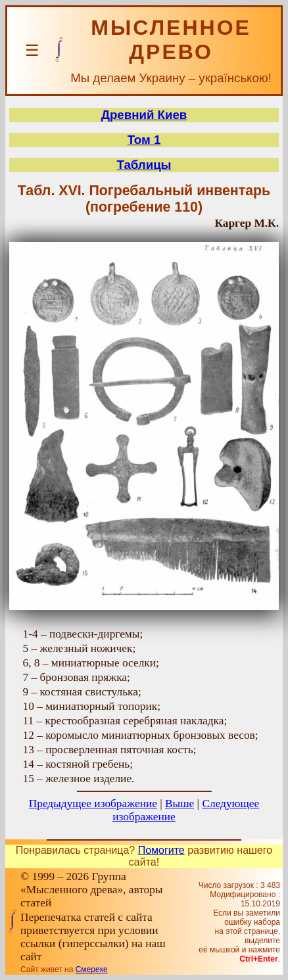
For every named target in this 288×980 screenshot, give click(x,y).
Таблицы (144, 165)
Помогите (161, 850)
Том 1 (144, 140)
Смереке (92, 969)
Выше (180, 804)
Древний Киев (144, 115)
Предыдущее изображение (93, 804)
